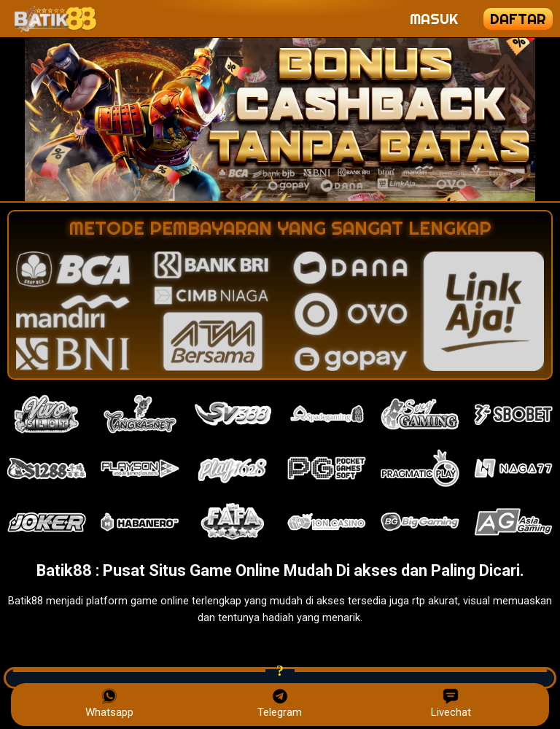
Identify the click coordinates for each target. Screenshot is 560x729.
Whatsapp (109, 703)
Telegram (280, 703)
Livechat (451, 703)
